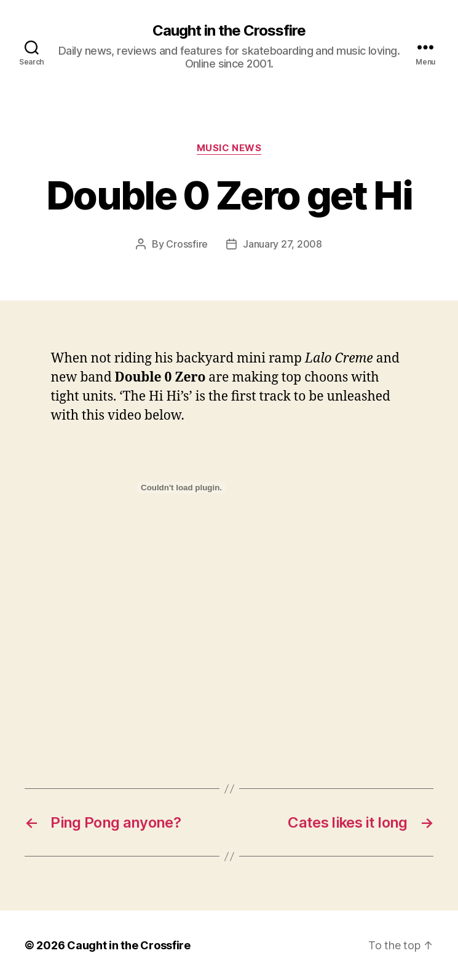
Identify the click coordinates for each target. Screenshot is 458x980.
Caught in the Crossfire (229, 31)
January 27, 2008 (282, 244)
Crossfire (187, 244)
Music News (229, 148)
